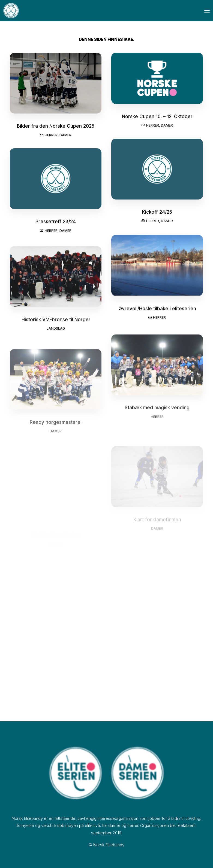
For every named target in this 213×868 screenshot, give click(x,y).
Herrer (51, 135)
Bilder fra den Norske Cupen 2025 (56, 126)
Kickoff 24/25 (157, 215)
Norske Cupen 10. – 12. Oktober (157, 117)
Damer (65, 135)
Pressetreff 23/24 (56, 226)
